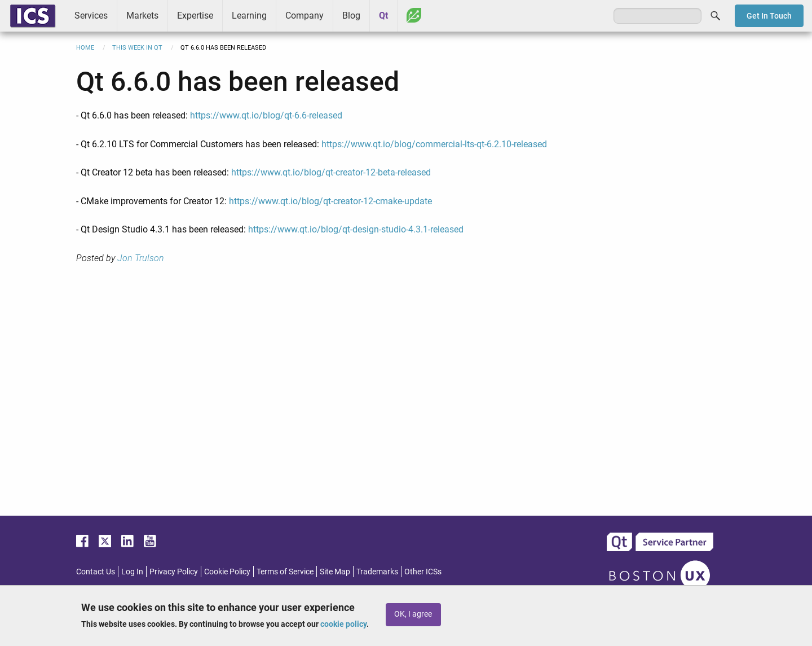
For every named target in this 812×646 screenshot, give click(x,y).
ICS (33, 16)
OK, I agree (413, 614)
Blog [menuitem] (351, 16)
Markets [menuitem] (142, 16)
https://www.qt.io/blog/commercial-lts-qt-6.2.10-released (434, 144)
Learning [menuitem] (249, 16)
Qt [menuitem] (383, 16)
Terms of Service (285, 572)
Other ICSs (423, 572)
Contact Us (96, 572)
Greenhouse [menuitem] (414, 15)
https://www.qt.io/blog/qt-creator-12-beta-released (331, 172)
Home (85, 48)
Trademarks (377, 572)
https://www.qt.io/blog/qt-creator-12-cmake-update (330, 201)
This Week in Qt (137, 48)
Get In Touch (769, 16)
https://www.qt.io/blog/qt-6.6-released (266, 115)
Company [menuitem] (304, 16)
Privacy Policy (174, 572)
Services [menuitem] (91, 16)
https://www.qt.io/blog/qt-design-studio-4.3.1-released (356, 229)
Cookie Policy (227, 572)
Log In (132, 572)
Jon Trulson (141, 258)
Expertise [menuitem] (195, 16)
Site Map (335, 572)
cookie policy (343, 624)
